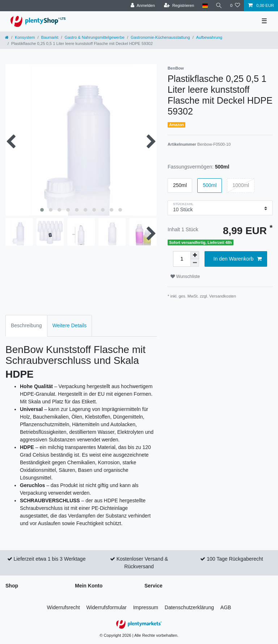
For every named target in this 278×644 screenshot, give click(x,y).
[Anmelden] (143, 6)
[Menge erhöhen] (195, 255)
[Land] (205, 6)
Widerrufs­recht (64, 607)
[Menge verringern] (195, 263)
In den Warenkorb (238, 259)
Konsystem (25, 37)
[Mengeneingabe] (182, 259)
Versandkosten (223, 296)
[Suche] (219, 6)
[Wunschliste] (235, 6)
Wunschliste (185, 277)
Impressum (146, 607)
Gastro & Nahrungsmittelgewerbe (95, 37)
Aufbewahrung (209, 37)
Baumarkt (50, 37)
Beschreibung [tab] (26, 325)
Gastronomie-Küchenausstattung (160, 37)
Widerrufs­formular (107, 607)
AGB (226, 607)
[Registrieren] (179, 6)
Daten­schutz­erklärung (189, 607)
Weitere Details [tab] (70, 325)
